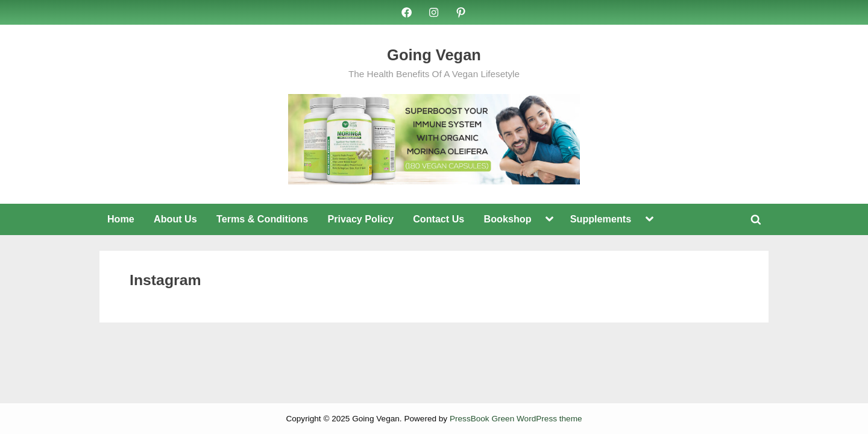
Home (121, 219)
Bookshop (508, 219)
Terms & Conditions (262, 219)
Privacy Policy (360, 219)
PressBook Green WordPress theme (516, 419)
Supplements (601, 219)
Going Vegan (434, 55)
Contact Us (439, 219)
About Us (175, 219)
